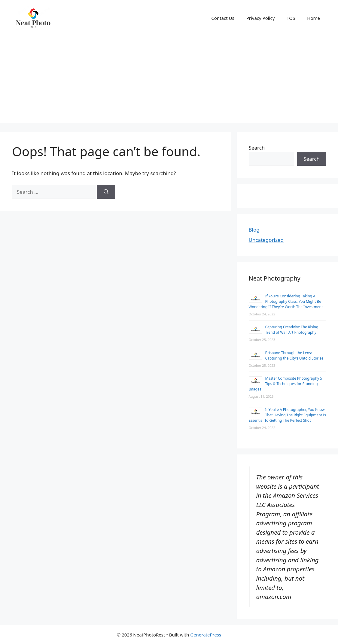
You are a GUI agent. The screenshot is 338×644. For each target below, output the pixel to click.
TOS (291, 18)
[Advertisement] (169, 81)
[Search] (106, 192)
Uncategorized (266, 240)
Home (314, 18)
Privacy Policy (261, 18)
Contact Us (223, 18)
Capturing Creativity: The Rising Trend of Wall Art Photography (292, 330)
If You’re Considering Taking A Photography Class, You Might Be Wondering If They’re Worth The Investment (286, 301)
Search (257, 148)
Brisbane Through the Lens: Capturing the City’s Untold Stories (294, 355)
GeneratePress (206, 635)
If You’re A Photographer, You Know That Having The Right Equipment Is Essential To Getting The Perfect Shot (287, 415)
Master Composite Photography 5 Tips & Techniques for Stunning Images (286, 384)
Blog (254, 230)
